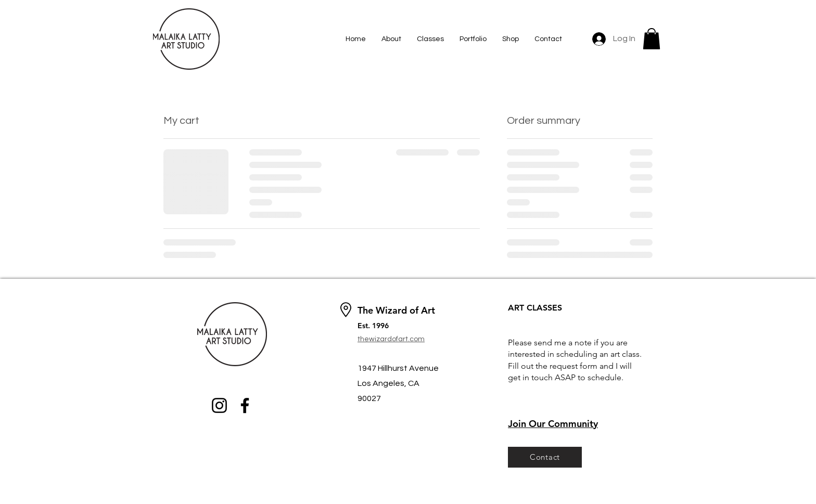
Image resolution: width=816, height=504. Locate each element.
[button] (652, 39)
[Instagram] (219, 405)
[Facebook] (245, 405)
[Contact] (545, 457)
